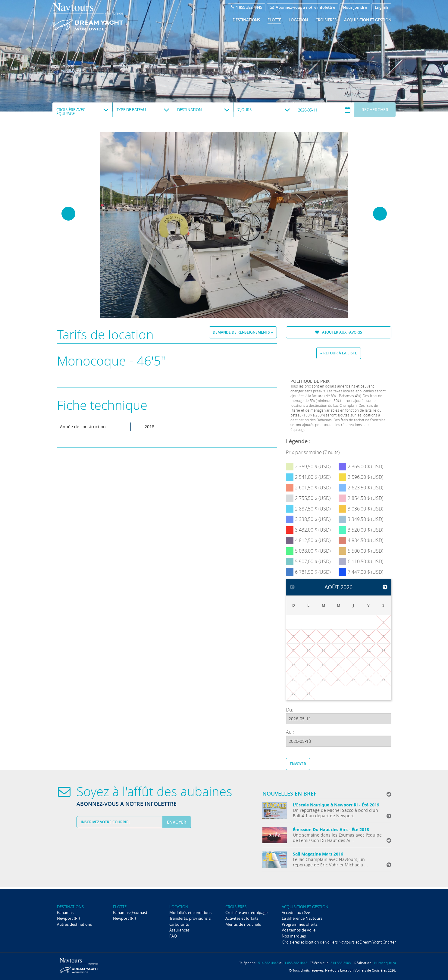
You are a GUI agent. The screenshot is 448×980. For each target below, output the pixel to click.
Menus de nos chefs (243, 924)
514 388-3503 (341, 963)
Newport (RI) (68, 918)
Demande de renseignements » (243, 332)
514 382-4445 (268, 963)
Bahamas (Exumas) (130, 912)
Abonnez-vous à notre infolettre (302, 7)
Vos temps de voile (299, 930)
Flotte (274, 20)
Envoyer (298, 764)
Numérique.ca (385, 963)
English (381, 7)
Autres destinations (74, 924)
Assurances (179, 930)
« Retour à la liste (339, 353)
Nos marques (294, 936)
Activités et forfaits (242, 918)
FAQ (173, 936)
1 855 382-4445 (247, 7)
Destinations (246, 20)
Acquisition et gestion (368, 20)
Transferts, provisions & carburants (190, 921)
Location (298, 20)
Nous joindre (355, 7)
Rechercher (375, 110)
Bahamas (65, 912)
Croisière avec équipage (246, 912)
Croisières (326, 20)
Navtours (100, 17)
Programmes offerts (300, 924)
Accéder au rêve (296, 912)
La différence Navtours (302, 918)
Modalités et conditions (190, 912)
